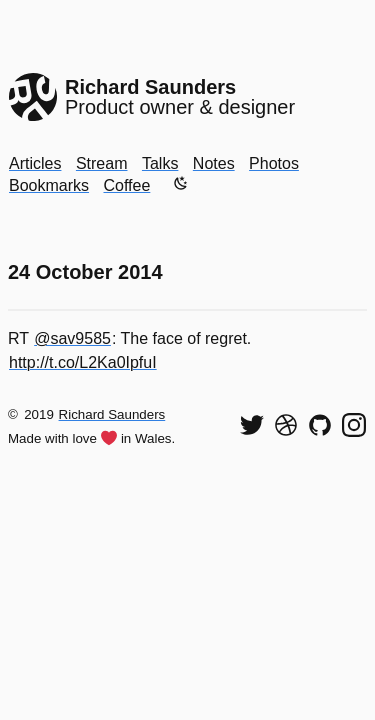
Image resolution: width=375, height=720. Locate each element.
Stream (102, 163)
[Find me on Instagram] (354, 425)
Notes (214, 163)
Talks (160, 163)
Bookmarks (49, 185)
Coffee (126, 185)
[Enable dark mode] (181, 183)
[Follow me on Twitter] (252, 425)
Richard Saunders (112, 414)
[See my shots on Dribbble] (286, 425)
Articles (35, 163)
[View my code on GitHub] (320, 425)
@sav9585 (72, 338)
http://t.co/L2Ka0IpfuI (83, 362)
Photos (274, 163)
